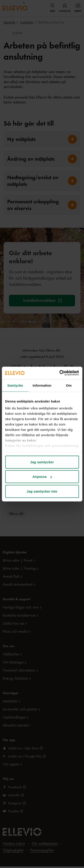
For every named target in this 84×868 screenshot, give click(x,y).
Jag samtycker (42, 462)
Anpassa (42, 477)
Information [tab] (42, 385)
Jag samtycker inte (42, 491)
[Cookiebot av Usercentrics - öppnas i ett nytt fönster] (60, 373)
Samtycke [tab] (15, 385)
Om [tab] (69, 385)
